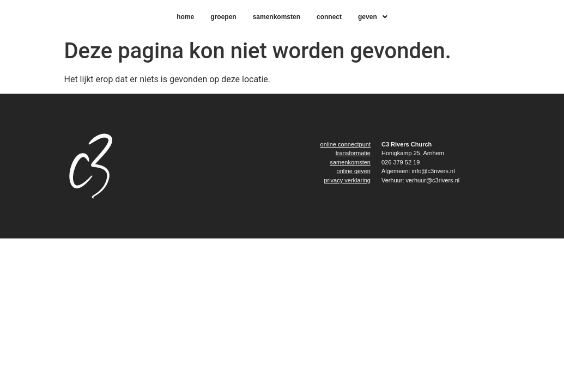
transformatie (353, 153)
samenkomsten (277, 17)
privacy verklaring (347, 180)
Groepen (223, 17)
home (185, 17)
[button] (373, 17)
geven (373, 17)
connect (329, 17)
